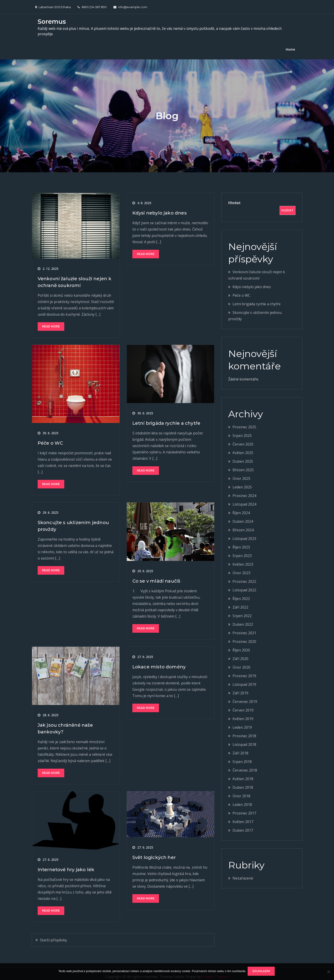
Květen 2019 (243, 713)
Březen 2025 (243, 464)
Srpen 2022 (242, 610)
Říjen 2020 (241, 644)
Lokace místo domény (159, 661)
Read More (51, 321)
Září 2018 (240, 747)
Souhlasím (262, 972)
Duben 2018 (243, 782)
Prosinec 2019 (244, 670)
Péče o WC (50, 437)
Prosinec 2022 (244, 576)
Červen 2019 (243, 705)
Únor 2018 (241, 790)
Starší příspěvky (53, 934)
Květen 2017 (243, 816)
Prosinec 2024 (244, 490)
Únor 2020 (241, 662)
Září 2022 (240, 602)
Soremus (52, 21)
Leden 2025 (242, 481)
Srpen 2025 (242, 430)
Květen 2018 (243, 773)
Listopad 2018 (244, 739)
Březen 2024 (243, 524)
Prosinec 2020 (244, 636)
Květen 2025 (243, 447)
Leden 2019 (242, 722)
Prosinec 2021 (244, 627)
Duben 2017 (243, 825)
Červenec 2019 (245, 696)
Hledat (234, 197)
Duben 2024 (243, 516)
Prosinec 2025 (244, 421)
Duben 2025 (243, 456)
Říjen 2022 (241, 593)
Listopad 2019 (244, 679)
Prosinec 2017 (244, 807)
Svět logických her (154, 852)
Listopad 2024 (244, 499)
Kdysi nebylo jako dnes (160, 207)
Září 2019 (240, 687)
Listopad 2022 (244, 584)
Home (290, 44)
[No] (328, 972)
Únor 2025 (241, 473)
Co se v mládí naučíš (156, 575)
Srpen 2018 (242, 756)
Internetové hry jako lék (66, 864)
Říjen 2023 (241, 541)
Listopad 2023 (244, 533)
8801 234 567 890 (92, 7)
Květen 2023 (243, 559)
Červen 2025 (243, 439)
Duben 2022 (243, 619)
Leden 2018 (242, 799)
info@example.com (130, 7)
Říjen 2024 (241, 507)
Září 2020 (240, 653)
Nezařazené (243, 872)
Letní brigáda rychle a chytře (166, 418)
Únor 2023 (241, 567)
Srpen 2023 (242, 550)
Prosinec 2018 (244, 730)
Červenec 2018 (245, 765)
